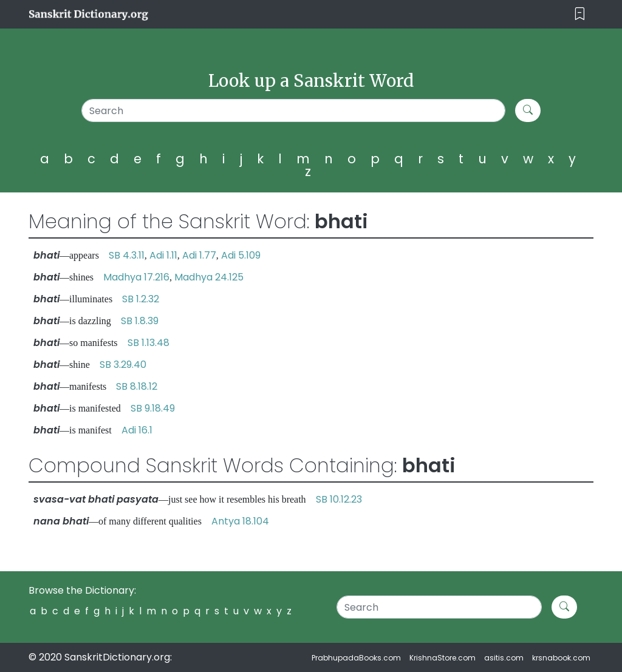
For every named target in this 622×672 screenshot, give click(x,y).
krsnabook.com (561, 658)
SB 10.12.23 (339, 499)
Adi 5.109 (241, 255)
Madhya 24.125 (209, 277)
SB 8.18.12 (137, 386)
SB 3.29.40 (123, 365)
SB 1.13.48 (149, 343)
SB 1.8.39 (140, 321)
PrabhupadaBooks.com (356, 658)
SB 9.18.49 (153, 408)
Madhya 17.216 (136, 277)
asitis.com (504, 658)
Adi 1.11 (163, 255)
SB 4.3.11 (127, 255)
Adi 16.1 (137, 430)
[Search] (293, 110)
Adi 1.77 (199, 255)
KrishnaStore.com (443, 658)
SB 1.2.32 (141, 299)
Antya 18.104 (240, 521)
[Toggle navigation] (580, 14)
